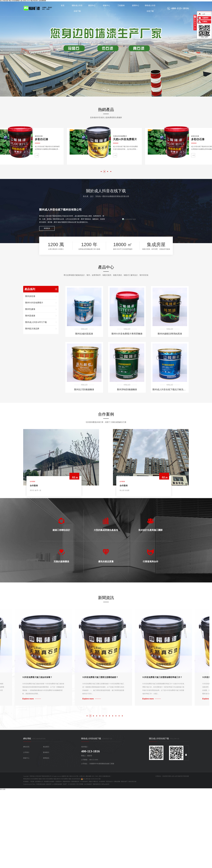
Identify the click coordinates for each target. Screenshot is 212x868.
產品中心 (92, 5)
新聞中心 (136, 5)
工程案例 (121, 5)
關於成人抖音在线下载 (77, 8)
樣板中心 (106, 5)
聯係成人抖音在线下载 (150, 8)
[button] (104, 90)
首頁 (63, 5)
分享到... (205, 22)
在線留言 (205, 18)
